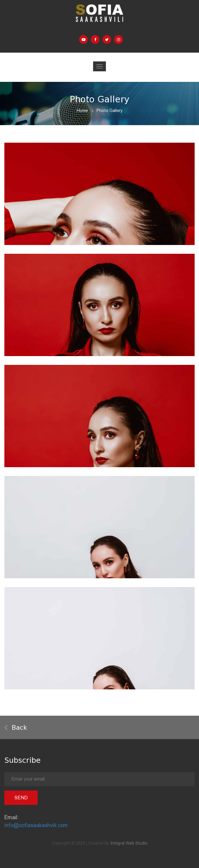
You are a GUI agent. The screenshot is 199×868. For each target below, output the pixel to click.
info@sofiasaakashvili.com (36, 825)
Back (16, 728)
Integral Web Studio (129, 843)
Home (82, 111)
